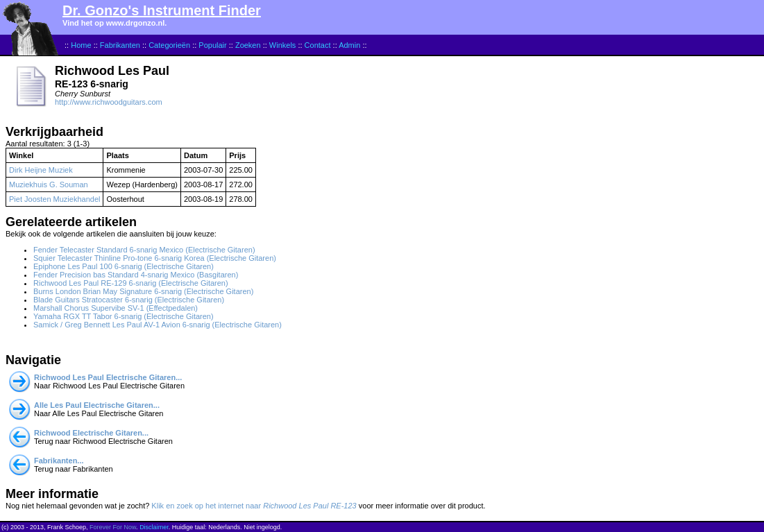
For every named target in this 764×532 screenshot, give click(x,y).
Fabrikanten (120, 45)
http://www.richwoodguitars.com (109, 102)
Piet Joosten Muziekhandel (54, 199)
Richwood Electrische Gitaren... (91, 433)
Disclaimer (154, 527)
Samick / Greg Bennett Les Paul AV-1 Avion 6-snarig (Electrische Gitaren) (158, 325)
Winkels (283, 45)
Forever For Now (113, 527)
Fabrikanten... (59, 461)
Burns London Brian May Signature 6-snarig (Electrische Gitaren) (143, 291)
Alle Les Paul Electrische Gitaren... (97, 405)
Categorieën (169, 45)
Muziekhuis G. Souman (49, 185)
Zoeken (248, 45)
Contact (318, 45)
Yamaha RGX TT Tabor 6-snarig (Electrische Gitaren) (124, 316)
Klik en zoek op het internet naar (254, 506)
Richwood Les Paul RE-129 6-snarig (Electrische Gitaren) (131, 283)
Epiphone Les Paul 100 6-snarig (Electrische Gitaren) (124, 266)
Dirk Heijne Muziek (41, 170)
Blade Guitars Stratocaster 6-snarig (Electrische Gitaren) (129, 300)
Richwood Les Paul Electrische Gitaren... (108, 377)
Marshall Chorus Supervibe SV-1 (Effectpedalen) (116, 308)
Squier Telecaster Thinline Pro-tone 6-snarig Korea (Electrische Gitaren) (155, 258)
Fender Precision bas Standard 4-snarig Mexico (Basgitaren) (136, 275)
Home (81, 45)
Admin (349, 45)
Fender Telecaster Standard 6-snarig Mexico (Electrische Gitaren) (144, 250)
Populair (212, 45)
